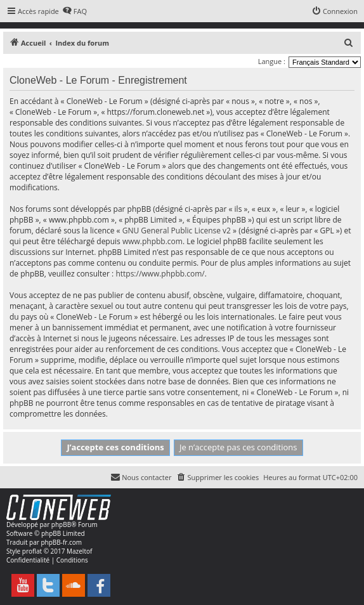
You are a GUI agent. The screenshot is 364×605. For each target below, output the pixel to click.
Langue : (272, 61)
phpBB (61, 524)
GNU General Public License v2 (177, 231)
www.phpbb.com (153, 241)
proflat (32, 551)
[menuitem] (75, 11)
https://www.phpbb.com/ (160, 274)
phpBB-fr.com (61, 542)
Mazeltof (79, 551)
